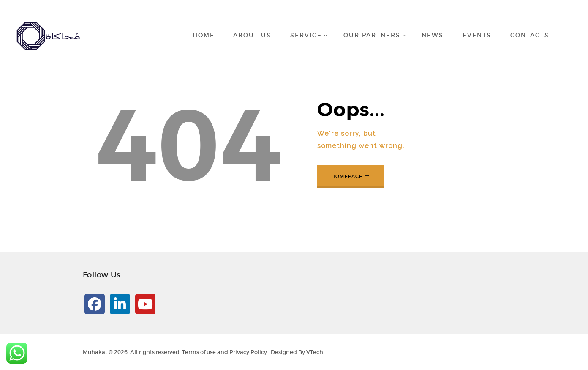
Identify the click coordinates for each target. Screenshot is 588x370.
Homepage (347, 176)
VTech (315, 352)
